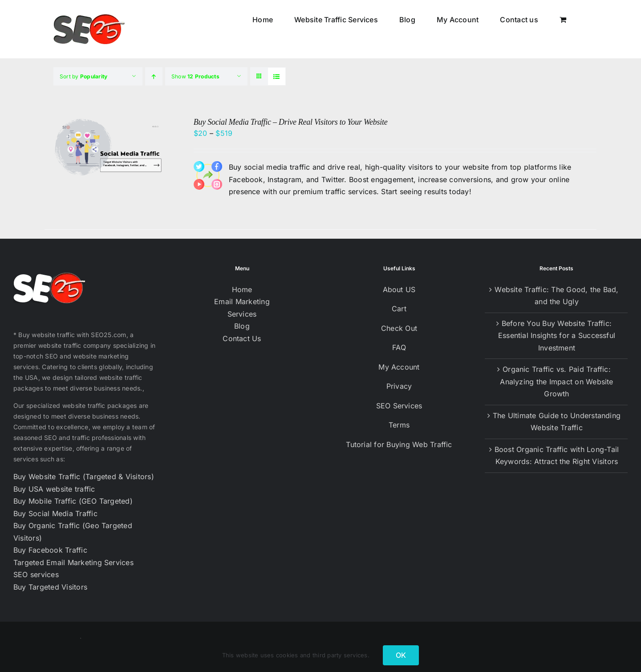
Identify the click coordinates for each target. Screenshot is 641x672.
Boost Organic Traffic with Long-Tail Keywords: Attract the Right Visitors (557, 456)
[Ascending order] (154, 76)
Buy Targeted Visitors (50, 587)
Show (195, 76)
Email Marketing (242, 301)
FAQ (399, 347)
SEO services (36, 574)
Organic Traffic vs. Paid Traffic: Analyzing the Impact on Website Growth (556, 381)
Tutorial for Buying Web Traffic (399, 444)
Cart (399, 309)
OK (401, 655)
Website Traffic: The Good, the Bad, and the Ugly (556, 296)
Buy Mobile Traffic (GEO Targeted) (73, 501)
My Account (399, 367)
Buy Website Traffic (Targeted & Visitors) (84, 477)
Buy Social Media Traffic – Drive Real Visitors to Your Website (291, 122)
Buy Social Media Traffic (55, 513)
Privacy (399, 386)
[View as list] (277, 76)
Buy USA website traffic (54, 489)
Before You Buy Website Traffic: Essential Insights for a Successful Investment (557, 336)
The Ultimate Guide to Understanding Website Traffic (557, 422)
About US (399, 289)
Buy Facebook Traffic (50, 550)
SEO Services (399, 406)
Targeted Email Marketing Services (73, 562)
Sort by (83, 76)
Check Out (399, 328)
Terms (399, 425)
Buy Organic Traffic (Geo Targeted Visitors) (73, 532)
